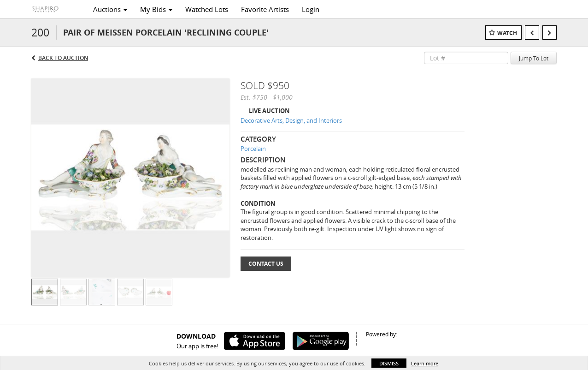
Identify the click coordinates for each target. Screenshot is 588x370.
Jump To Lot (534, 58)
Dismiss (389, 363)
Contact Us (266, 264)
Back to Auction (63, 58)
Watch (507, 33)
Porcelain (253, 149)
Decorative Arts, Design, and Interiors (291, 120)
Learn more (425, 363)
